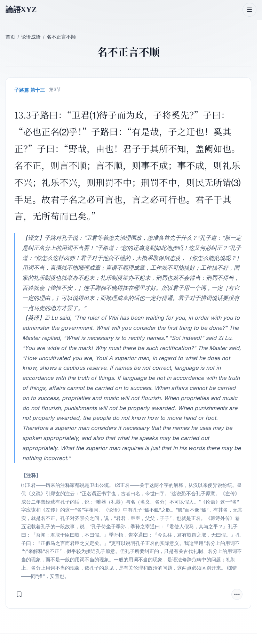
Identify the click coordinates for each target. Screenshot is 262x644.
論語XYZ (21, 10)
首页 (10, 37)
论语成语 (31, 37)
